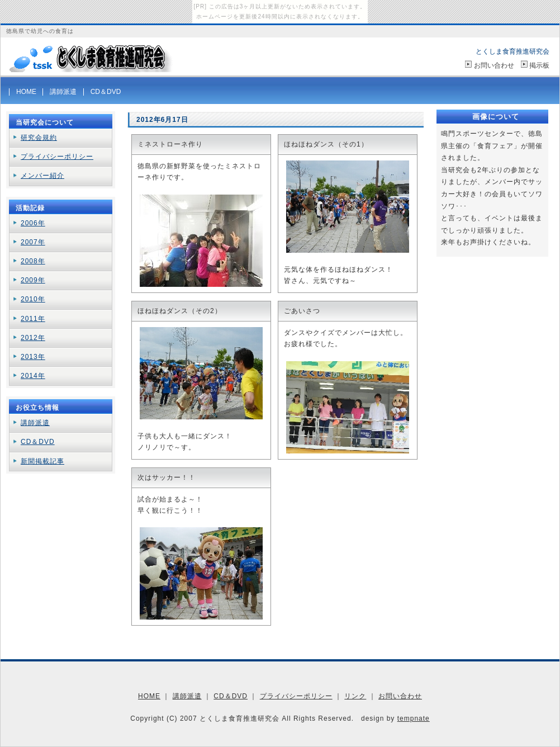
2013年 (33, 357)
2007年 (33, 242)
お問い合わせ (494, 65)
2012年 (33, 338)
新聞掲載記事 (42, 461)
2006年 (33, 223)
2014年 (33, 376)
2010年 (33, 299)
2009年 (33, 280)
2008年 (33, 261)
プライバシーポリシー (57, 157)
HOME (26, 92)
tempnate (414, 718)
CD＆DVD (106, 92)
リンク (355, 696)
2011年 (33, 319)
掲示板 (539, 65)
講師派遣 (63, 92)
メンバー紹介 (42, 176)
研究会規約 (39, 138)
